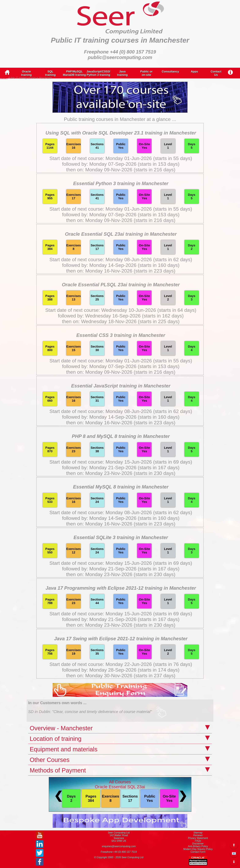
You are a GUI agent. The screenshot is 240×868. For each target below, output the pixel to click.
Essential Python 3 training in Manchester (121, 183)
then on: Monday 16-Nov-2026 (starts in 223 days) (121, 271)
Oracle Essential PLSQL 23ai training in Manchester (121, 285)
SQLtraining (50, 73)
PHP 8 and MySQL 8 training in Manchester (121, 436)
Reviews (198, 835)
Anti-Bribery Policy (198, 846)
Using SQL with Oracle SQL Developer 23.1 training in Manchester (121, 133)
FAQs (198, 841)
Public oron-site (146, 73)
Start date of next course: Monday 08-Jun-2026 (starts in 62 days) (121, 260)
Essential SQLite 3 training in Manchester (121, 537)
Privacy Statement (198, 838)
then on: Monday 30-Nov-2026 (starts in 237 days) (121, 676)
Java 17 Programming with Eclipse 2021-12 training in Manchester (121, 588)
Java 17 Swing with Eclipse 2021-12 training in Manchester (121, 639)
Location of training (56, 739)
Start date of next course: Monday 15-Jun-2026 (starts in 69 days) (121, 462)
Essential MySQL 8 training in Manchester (121, 487)
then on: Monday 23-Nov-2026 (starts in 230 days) (121, 473)
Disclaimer (198, 844)
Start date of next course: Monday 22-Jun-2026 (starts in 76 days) (121, 664)
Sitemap (198, 833)
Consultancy (170, 71)
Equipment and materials (64, 749)
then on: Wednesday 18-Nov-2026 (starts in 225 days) (121, 321)
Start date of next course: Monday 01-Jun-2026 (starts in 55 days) (121, 158)
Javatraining (122, 73)
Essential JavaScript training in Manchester (121, 386)
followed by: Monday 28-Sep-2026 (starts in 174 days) (121, 670)
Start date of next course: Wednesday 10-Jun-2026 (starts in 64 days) (121, 310)
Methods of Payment (58, 770)
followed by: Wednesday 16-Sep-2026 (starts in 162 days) (121, 316)
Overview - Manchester (61, 728)
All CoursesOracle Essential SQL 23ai (120, 784)
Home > (4, 78)
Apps (194, 71)
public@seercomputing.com (120, 57)
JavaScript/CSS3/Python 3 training (98, 73)
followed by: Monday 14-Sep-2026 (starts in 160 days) (121, 265)
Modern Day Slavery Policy (198, 849)
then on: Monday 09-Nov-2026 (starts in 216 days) (121, 170)
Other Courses (50, 760)
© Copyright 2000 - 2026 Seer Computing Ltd (119, 857)
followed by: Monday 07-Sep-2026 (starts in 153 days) (121, 164)
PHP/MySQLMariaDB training (74, 73)
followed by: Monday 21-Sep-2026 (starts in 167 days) (121, 468)
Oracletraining (26, 73)
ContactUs (216, 73)
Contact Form (198, 852)
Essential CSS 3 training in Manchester (121, 335)
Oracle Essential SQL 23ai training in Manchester (121, 234)
